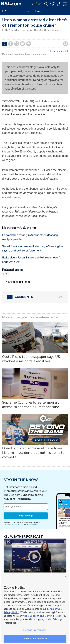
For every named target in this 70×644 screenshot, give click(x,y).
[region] (35, 608)
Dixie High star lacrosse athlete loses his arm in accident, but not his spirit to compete (33, 453)
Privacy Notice (32, 525)
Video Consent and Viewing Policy (42, 616)
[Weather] (37, 4)
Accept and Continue (35, 639)
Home (38, 11)
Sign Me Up (26, 516)
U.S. (6, 274)
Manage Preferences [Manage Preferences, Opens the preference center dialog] (35, 630)
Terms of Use (17, 525)
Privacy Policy (11, 613)
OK (66, 577)
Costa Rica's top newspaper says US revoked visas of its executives (31, 359)
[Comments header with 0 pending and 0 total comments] (35, 297)
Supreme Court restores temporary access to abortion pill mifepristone (31, 405)
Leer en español (59, 51)
